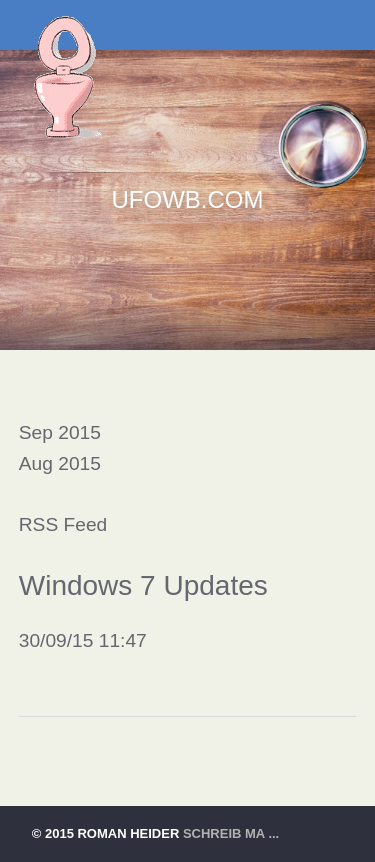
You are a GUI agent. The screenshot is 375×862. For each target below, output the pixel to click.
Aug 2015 (60, 463)
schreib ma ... (231, 833)
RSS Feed (63, 524)
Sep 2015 (60, 432)
